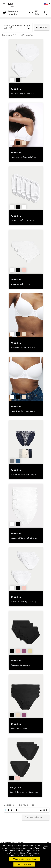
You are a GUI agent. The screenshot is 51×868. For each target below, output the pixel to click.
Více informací (46, 847)
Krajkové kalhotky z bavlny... (24, 601)
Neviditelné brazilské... (21, 728)
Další (44, 810)
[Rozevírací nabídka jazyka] (47, 4)
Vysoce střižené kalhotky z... (24, 474)
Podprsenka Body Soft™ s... (23, 157)
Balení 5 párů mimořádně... (23, 220)
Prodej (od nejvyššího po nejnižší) (17, 27)
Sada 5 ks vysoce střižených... (24, 792)
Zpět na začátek (35, 817)
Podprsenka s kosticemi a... (23, 347)
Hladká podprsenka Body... (23, 411)
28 (18, 810)
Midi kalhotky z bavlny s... (23, 93)
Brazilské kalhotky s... (20, 284)
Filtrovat (41, 27)
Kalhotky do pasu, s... (20, 665)
